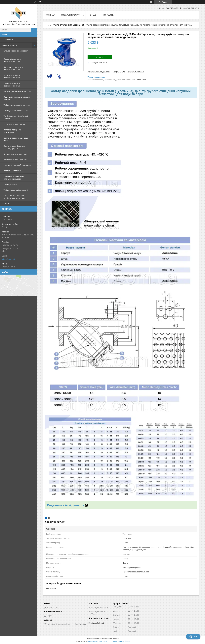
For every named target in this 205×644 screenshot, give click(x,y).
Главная (50, 15)
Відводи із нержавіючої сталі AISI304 (17, 98)
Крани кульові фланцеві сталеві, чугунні (14, 147)
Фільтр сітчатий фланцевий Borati (69, 25)
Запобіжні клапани (12, 171)
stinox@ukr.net (8, 259)
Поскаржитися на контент (97, 641)
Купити (100, 57)
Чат (193, 637)
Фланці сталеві (10, 184)
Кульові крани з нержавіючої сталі (17, 52)
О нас (93, 15)
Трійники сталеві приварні (16, 190)
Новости (6, 204)
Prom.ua (116, 639)
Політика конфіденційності (119, 641)
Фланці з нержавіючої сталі (16, 111)
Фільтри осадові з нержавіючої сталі (12, 76)
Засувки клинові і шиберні (15, 160)
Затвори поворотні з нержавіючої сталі (13, 68)
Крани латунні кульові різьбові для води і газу (14, 197)
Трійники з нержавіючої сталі (17, 105)
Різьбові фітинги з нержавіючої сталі (12, 85)
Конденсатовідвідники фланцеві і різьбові (14, 178)
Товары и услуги (71, 15)
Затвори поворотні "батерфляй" (12, 131)
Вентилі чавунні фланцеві (15, 154)
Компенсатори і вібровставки (17, 165)
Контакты (108, 15)
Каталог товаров (9, 45)
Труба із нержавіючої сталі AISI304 (16, 117)
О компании (7, 40)
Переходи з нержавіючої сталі (17, 91)
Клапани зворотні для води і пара (16, 139)
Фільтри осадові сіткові (14, 124)
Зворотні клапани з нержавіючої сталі (12, 60)
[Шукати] (34, 30)
